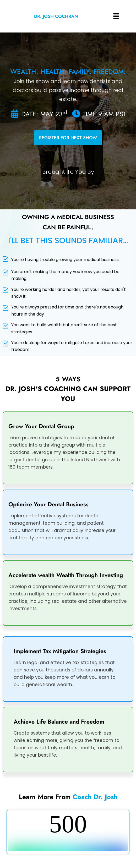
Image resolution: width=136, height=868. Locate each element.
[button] (116, 16)
